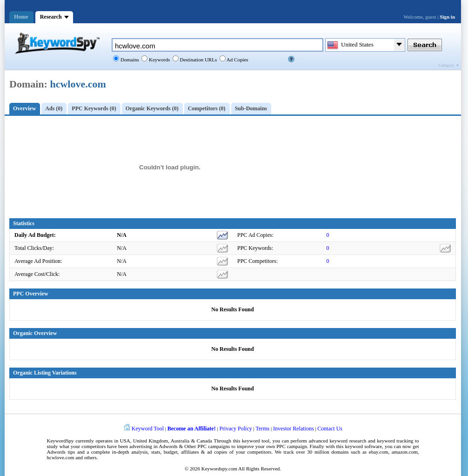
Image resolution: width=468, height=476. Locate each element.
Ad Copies (237, 60)
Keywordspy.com (219, 469)
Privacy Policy (235, 429)
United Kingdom (150, 441)
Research (51, 17)
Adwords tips (61, 452)
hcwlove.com (78, 84)
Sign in (447, 17)
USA (125, 441)
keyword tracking (395, 441)
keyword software (364, 446)
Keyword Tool (148, 429)
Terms (262, 429)
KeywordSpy (60, 441)
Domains (129, 60)
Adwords (168, 446)
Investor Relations (294, 429)
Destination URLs (198, 60)
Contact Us (330, 429)
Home (21, 17)
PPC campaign (291, 446)
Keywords (159, 60)
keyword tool (256, 441)
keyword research (348, 441)
